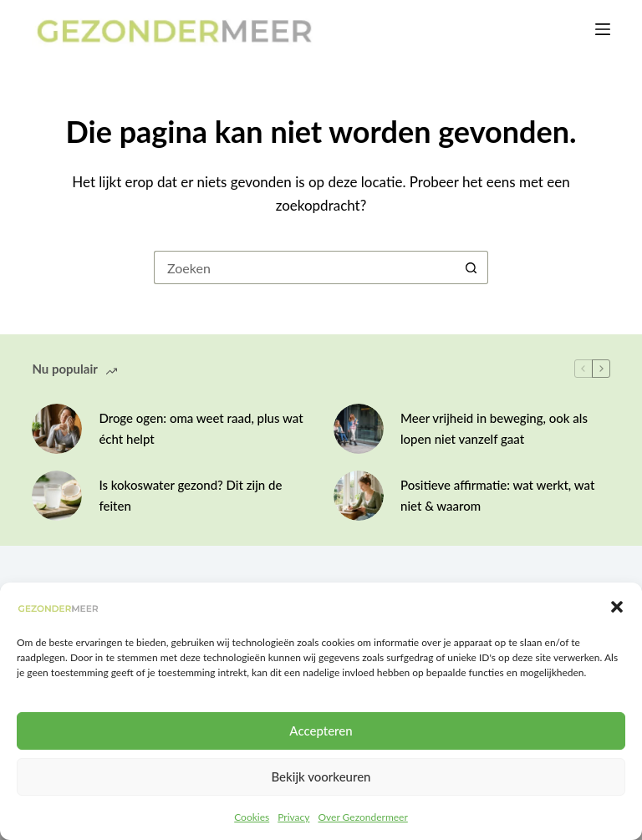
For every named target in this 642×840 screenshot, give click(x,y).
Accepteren (321, 731)
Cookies (252, 817)
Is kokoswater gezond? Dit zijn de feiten (190, 495)
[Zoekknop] (471, 267)
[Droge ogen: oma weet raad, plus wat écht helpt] (57, 429)
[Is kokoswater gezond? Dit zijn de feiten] (57, 496)
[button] (617, 607)
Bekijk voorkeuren (321, 776)
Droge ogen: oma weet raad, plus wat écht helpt (201, 428)
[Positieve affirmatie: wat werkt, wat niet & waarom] (359, 496)
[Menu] (603, 29)
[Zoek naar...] (304, 267)
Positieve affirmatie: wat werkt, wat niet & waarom (497, 495)
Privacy (293, 817)
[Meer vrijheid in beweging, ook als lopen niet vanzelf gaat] (359, 429)
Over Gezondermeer (362, 817)
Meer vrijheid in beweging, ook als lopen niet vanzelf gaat (494, 428)
